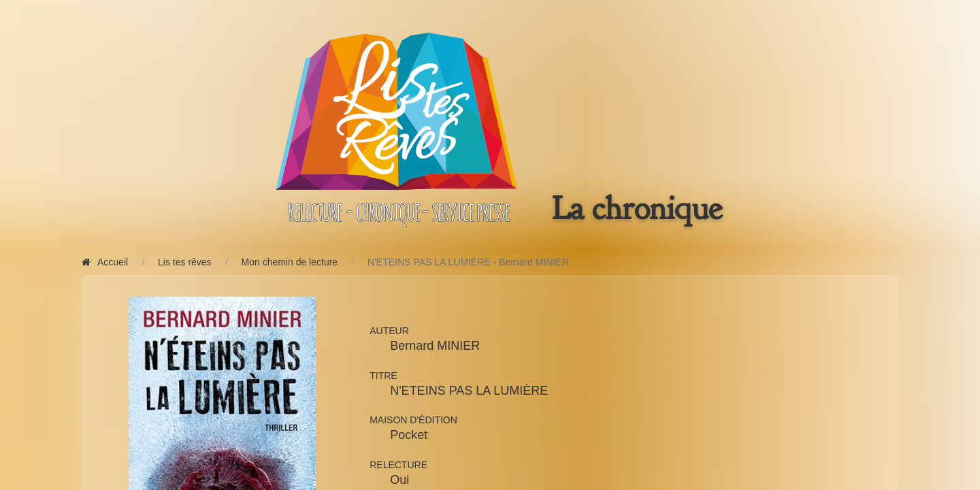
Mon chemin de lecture (290, 262)
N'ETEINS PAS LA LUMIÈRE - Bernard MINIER (468, 262)
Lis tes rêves (185, 262)
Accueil (105, 262)
